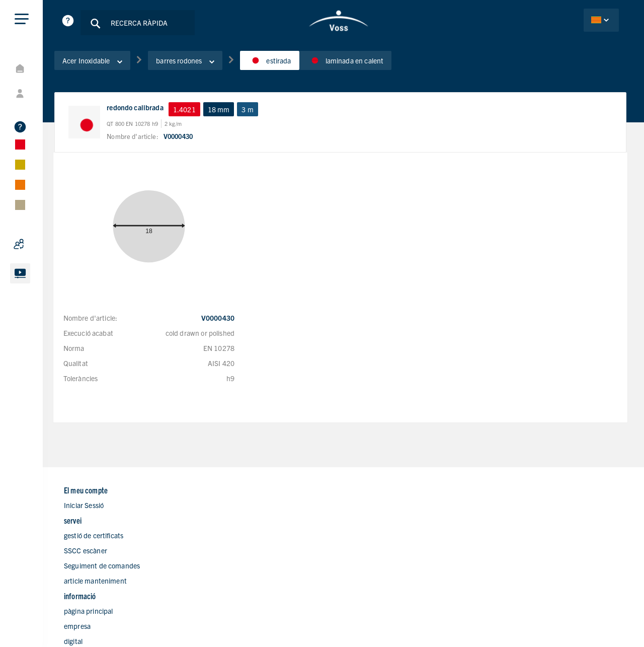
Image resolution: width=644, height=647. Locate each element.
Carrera (366, 558)
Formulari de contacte (388, 573)
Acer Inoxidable (109, 65)
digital (364, 528)
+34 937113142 (525, 513)
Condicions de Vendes (585, 620)
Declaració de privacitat (468, 620)
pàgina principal (379, 497)
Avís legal (527, 620)
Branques (370, 543)
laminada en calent (363, 65)
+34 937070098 (525, 528)
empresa (368, 513)
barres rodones (202, 65)
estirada (287, 65)
